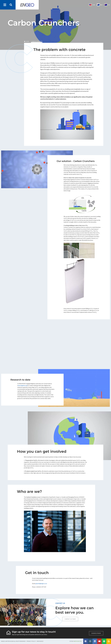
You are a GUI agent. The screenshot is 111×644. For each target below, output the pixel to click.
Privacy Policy (31, 641)
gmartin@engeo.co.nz (41, 583)
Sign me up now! (96, 633)
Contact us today (70, 619)
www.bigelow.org (22, 385)
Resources (40, 641)
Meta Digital (78, 641)
